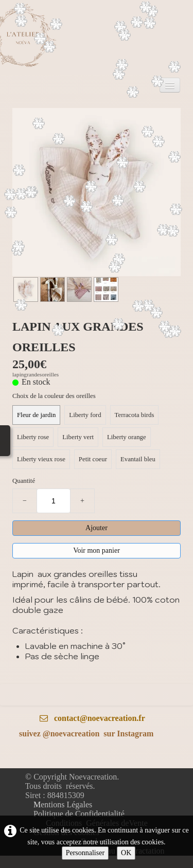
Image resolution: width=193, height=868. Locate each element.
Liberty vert (78, 437)
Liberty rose (33, 437)
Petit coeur (93, 459)
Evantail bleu (138, 459)
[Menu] (170, 85)
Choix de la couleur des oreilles (54, 396)
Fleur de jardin (36, 415)
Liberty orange (127, 437)
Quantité (24, 481)
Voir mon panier (97, 550)
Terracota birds (135, 415)
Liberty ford (85, 415)
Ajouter (97, 528)
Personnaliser (85, 853)
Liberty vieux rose (41, 459)
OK (126, 853)
